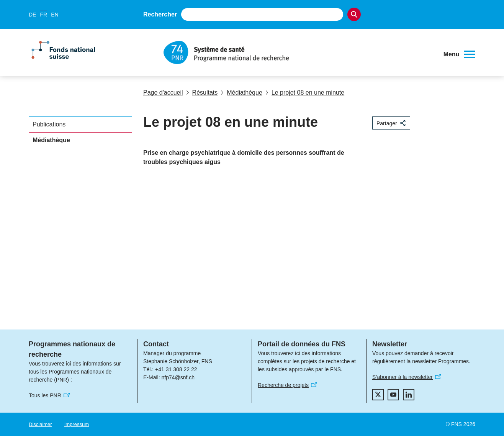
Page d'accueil (163, 93)
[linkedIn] (409, 395)
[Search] (354, 14)
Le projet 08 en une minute (305, 93)
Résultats (202, 93)
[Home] (300, 52)
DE (32, 15)
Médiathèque (241, 93)
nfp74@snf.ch (178, 377)
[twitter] (378, 395)
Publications (49, 124)
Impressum (77, 424)
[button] (459, 54)
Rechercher (160, 14)
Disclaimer (40, 424)
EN (55, 15)
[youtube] (393, 395)
